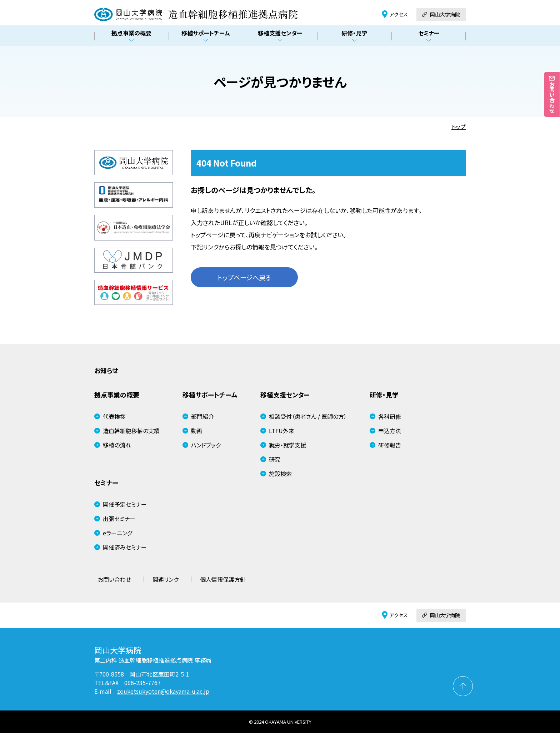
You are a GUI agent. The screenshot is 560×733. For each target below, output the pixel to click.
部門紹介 (198, 416)
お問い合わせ (114, 579)
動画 (192, 431)
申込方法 (385, 431)
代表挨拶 (110, 416)
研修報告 (385, 445)
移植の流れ (113, 445)
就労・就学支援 (283, 445)
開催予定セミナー (121, 504)
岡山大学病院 (441, 14)
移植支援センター (280, 36)
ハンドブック (202, 445)
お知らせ (106, 370)
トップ (459, 127)
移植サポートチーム (206, 36)
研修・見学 (354, 36)
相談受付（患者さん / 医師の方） (304, 416)
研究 (270, 459)
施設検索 (276, 474)
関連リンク (166, 579)
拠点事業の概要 (131, 36)
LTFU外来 (277, 431)
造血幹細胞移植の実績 (127, 431)
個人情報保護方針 (223, 579)
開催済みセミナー (121, 547)
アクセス (394, 14)
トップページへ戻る (244, 277)
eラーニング (113, 533)
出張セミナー (115, 519)
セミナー (429, 36)
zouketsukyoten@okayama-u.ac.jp (163, 691)
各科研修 (385, 416)
